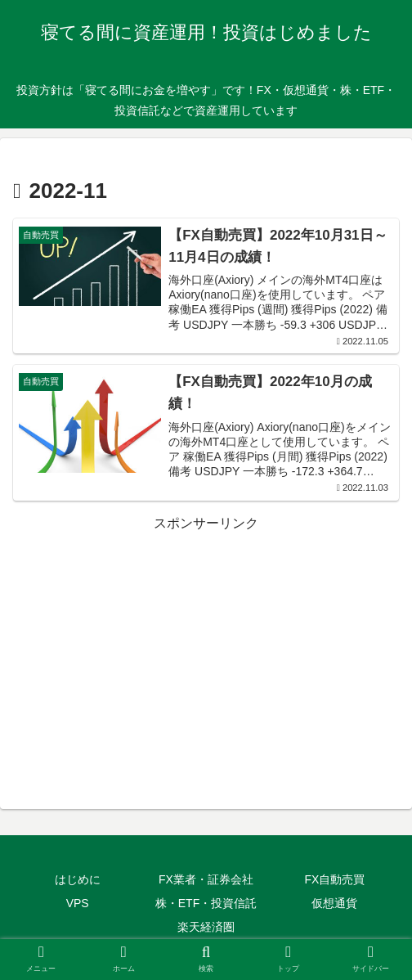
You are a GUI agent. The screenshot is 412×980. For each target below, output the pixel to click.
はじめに (78, 879)
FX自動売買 (334, 879)
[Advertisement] (206, 650)
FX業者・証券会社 (206, 879)
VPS (78, 903)
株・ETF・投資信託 (206, 903)
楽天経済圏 (206, 927)
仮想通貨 (334, 903)
